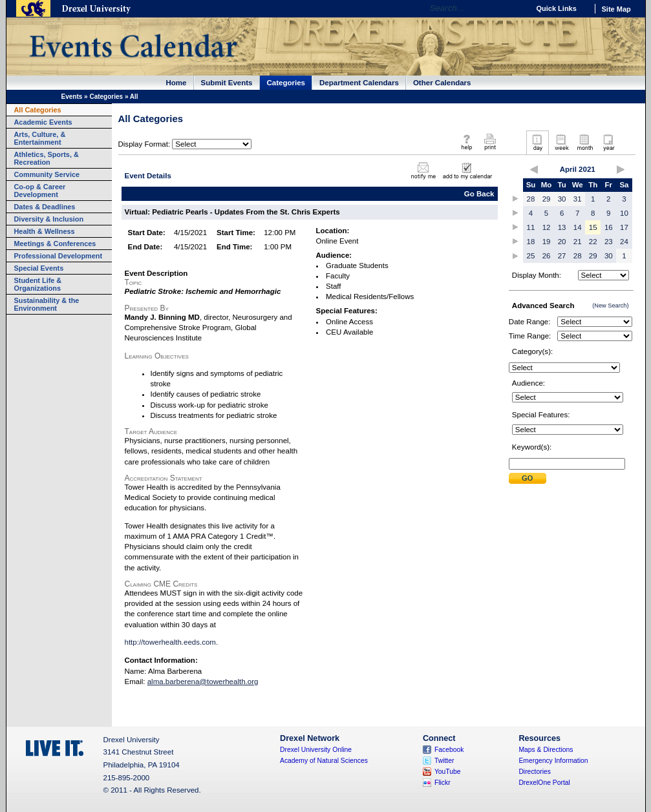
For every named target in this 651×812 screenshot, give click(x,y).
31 (578, 199)
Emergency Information (553, 761)
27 (562, 256)
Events (72, 97)
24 (624, 242)
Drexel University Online (316, 750)
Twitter (444, 761)
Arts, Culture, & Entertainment (40, 138)
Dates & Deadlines (45, 207)
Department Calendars (359, 83)
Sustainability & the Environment (47, 304)
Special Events (39, 268)
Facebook (449, 750)
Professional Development (59, 256)
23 (609, 242)
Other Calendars (442, 83)
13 (562, 227)
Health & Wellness (45, 231)
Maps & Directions (546, 750)
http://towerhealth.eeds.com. (172, 642)
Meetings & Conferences (55, 244)
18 (531, 242)
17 (624, 227)
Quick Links (557, 8)
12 (547, 227)
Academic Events (43, 122)
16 (609, 227)
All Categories (38, 110)
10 (624, 213)
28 (531, 199)
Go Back (479, 194)
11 (531, 227)
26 (547, 256)
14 (578, 227)
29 (547, 199)
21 (578, 242)
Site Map (616, 9)
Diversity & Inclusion (49, 219)
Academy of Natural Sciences (324, 761)
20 (562, 242)
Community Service (47, 174)
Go (516, 8)
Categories (286, 83)
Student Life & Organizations (38, 284)
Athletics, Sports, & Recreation (47, 158)
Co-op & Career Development (40, 191)
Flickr (443, 783)
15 (593, 227)
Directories (535, 772)
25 (531, 256)
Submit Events (227, 83)
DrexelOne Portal (544, 783)
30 (562, 199)
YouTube (448, 772)
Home (176, 83)
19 (547, 242)
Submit (528, 478)
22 (593, 242)
